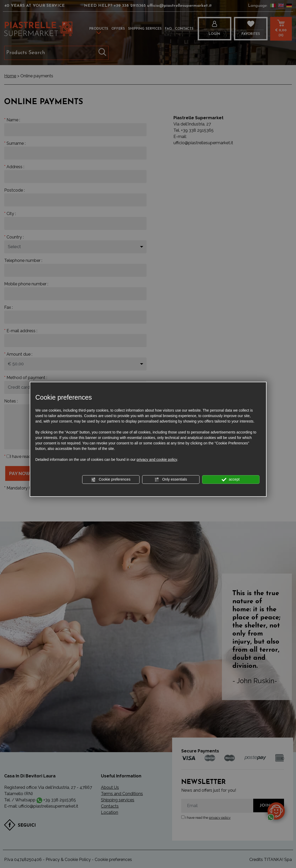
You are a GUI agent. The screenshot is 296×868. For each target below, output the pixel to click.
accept (231, 480)
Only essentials (171, 480)
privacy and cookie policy (157, 460)
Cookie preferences (111, 480)
